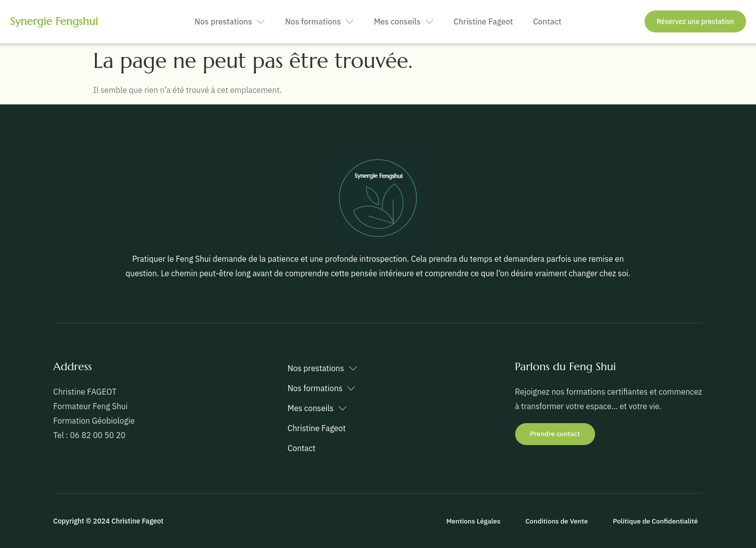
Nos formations (319, 22)
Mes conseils (403, 22)
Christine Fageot (483, 21)
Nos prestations (230, 22)
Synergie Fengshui (54, 21)
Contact (547, 21)
